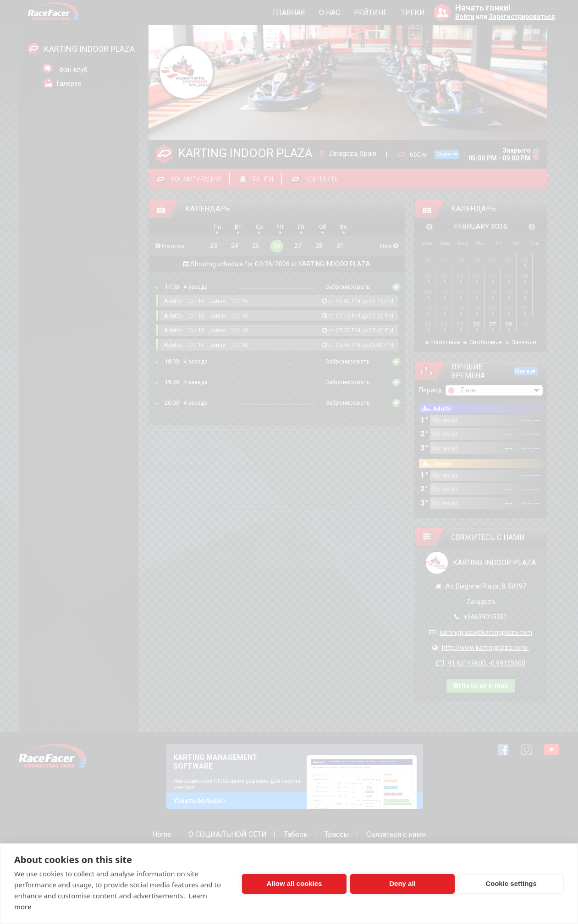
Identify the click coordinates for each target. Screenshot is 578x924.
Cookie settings (511, 883)
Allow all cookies (295, 883)
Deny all (402, 883)
